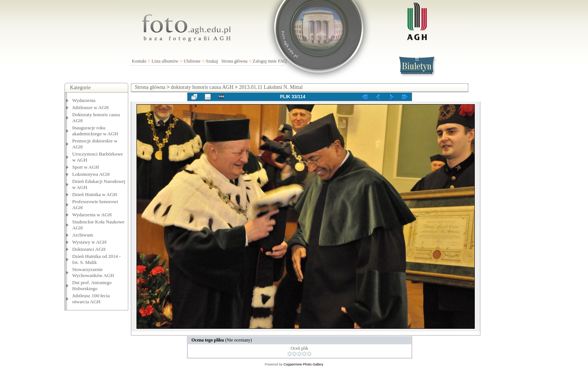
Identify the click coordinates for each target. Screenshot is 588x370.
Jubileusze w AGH (91, 107)
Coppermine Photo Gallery (303, 364)
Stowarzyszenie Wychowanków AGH (93, 272)
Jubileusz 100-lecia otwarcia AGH (91, 299)
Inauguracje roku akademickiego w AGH (95, 131)
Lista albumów (165, 61)
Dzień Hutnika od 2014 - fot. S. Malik (97, 259)
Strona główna (234, 61)
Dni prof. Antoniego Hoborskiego (92, 285)
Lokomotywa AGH (91, 174)
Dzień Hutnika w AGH (95, 194)
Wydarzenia (84, 100)
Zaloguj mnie (265, 61)
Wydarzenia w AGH (92, 215)
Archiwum (83, 235)
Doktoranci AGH (89, 249)
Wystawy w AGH (90, 242)
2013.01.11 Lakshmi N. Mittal (271, 87)
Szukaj (212, 61)
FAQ (282, 61)
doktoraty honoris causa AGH (202, 87)
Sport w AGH (86, 167)
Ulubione (192, 61)
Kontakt (139, 61)
